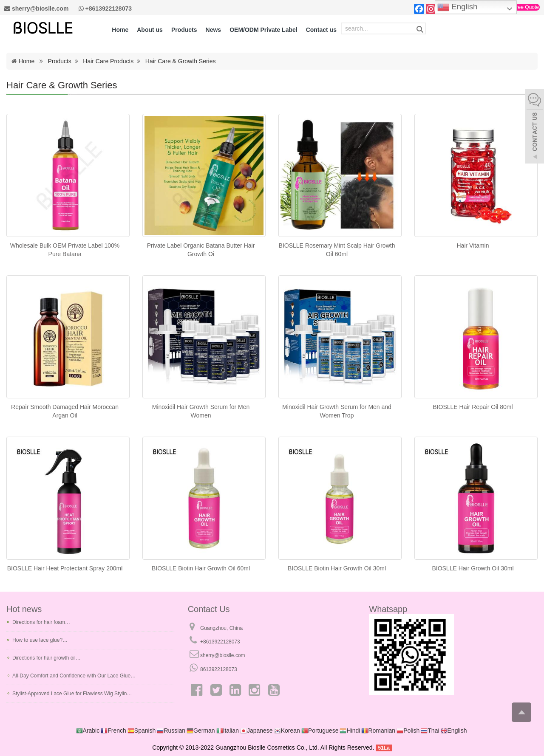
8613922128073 (219, 669)
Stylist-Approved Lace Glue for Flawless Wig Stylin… (72, 694)
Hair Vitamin (473, 245)
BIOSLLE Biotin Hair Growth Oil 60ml (201, 568)
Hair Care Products (108, 61)
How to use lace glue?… (40, 640)
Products (60, 61)
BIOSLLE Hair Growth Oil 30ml (473, 568)
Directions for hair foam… (41, 622)
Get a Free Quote (519, 7)
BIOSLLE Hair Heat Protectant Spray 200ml (65, 568)
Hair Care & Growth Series (181, 61)
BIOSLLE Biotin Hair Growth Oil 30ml (337, 568)
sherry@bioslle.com (223, 655)
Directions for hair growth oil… (47, 658)
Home (27, 61)
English (457, 7)
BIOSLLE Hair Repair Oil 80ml (473, 407)
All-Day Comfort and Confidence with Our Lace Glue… (74, 676)
